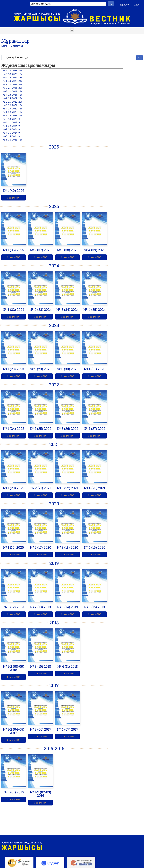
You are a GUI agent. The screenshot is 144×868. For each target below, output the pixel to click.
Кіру (137, 5)
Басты (5, 46)
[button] (72, 30)
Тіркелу (124, 5)
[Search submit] (111, 4)
